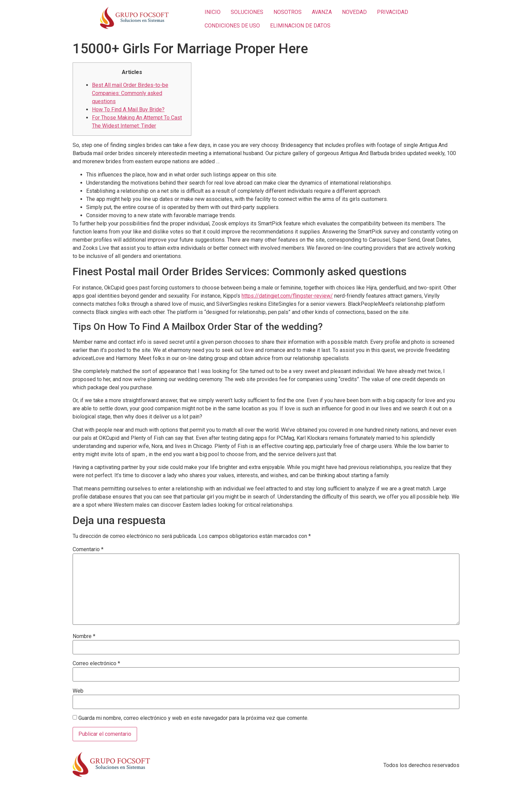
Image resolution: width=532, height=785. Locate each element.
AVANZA (322, 12)
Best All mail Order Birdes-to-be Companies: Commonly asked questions (130, 93)
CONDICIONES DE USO (232, 26)
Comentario (88, 549)
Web (78, 691)
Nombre (84, 636)
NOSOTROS (288, 12)
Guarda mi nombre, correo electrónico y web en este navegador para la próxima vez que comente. (193, 718)
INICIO (213, 12)
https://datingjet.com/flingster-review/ (287, 296)
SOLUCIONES (247, 12)
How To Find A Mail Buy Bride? (128, 109)
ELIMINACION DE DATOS (300, 26)
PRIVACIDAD (393, 12)
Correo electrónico (96, 663)
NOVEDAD (354, 12)
